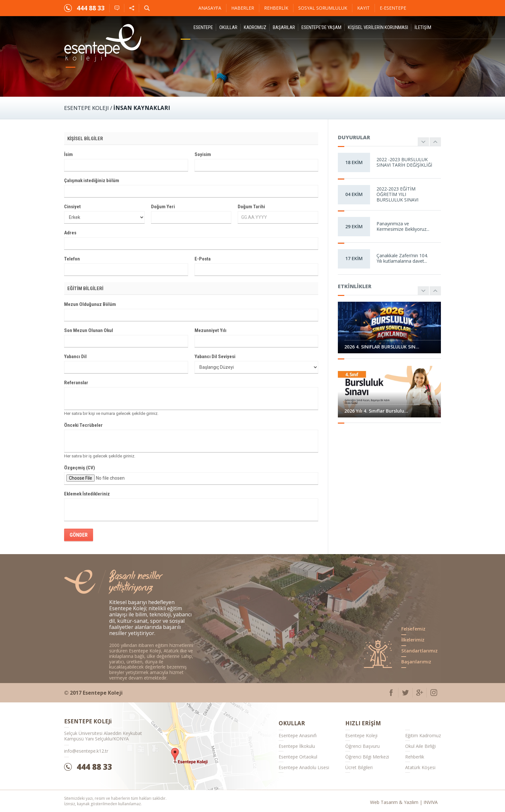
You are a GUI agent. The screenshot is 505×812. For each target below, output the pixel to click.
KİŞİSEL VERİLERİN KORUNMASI (378, 27)
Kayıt (363, 8)
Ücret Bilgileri (359, 767)
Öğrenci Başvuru (362, 746)
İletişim (423, 27)
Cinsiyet (72, 207)
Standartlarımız (419, 651)
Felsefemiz (413, 629)
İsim (68, 154)
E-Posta (203, 259)
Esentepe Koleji (361, 735)
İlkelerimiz (413, 640)
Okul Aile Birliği (420, 746)
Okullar (228, 27)
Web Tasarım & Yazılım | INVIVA (404, 802)
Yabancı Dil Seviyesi (215, 357)
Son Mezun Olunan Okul (89, 330)
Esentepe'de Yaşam (321, 27)
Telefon (72, 259)
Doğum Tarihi (251, 207)
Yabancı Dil (75, 357)
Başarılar (284, 27)
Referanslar (76, 383)
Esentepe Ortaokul (298, 757)
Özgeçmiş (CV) (80, 468)
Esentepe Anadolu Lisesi (304, 767)
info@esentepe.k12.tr (86, 751)
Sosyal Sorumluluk (323, 8)
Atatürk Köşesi (420, 767)
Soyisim (203, 154)
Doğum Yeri (163, 207)
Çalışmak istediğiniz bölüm (92, 181)
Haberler (243, 8)
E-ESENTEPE (393, 8)
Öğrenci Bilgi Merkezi (367, 757)
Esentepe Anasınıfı (298, 735)
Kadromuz (255, 27)
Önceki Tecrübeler (83, 425)
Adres (70, 233)
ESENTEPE (203, 27)
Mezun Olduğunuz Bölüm (90, 304)
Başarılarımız (416, 662)
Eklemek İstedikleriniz (87, 494)
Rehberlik (276, 8)
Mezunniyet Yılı (210, 330)
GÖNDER (79, 535)
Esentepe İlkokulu (297, 746)
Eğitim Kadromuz (423, 735)
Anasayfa (210, 8)
